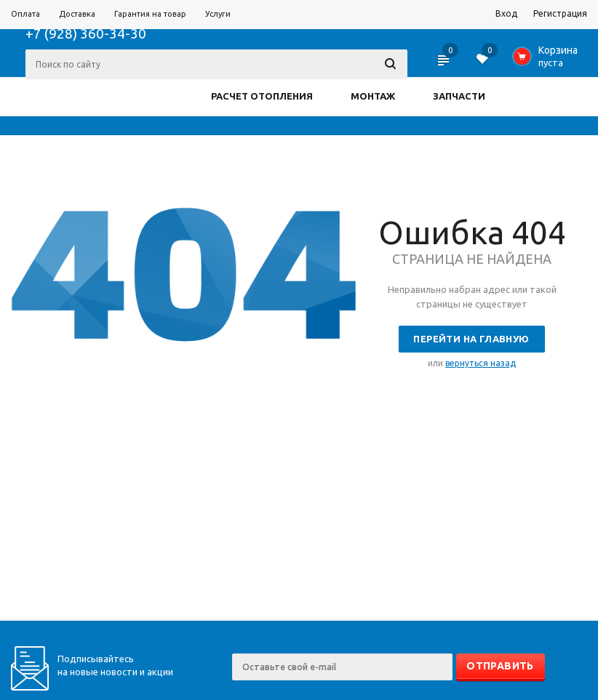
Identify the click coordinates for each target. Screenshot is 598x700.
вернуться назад (481, 363)
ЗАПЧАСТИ (459, 96)
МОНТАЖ (373, 96)
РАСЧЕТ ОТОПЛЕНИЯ (262, 96)
